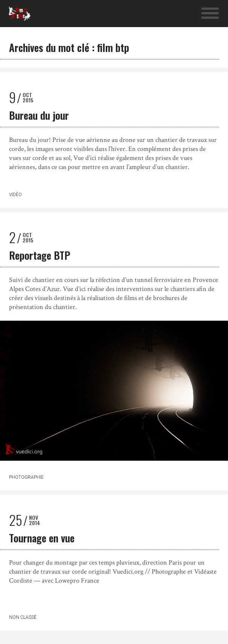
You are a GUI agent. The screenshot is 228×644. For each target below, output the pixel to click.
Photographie (26, 477)
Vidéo (15, 195)
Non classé (23, 617)
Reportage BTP (40, 255)
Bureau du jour (39, 115)
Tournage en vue (42, 538)
